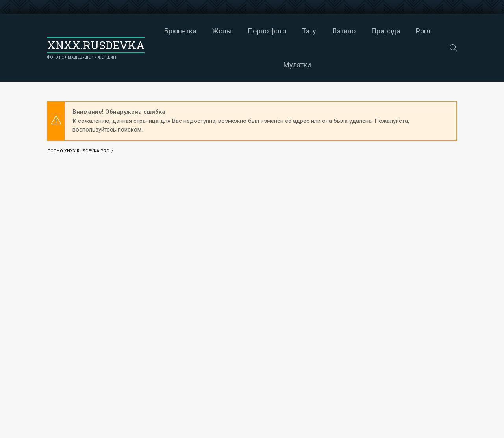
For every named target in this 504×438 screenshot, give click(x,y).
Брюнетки (180, 31)
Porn (423, 31)
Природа (386, 31)
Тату (309, 31)
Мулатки (297, 65)
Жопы (222, 31)
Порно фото (267, 31)
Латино (344, 31)
